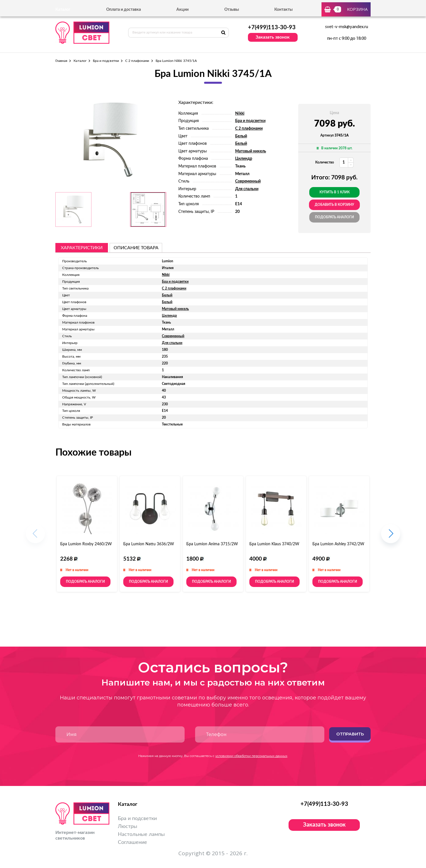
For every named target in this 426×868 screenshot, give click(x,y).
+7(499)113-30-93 (272, 28)
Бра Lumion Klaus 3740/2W (274, 544)
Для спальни (247, 189)
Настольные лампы (141, 835)
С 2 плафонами (137, 61)
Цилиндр (244, 159)
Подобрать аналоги (334, 217)
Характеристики (82, 248)
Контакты (283, 10)
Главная (61, 61)
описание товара (136, 248)
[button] (391, 536)
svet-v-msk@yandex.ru (347, 27)
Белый (241, 136)
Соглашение (132, 842)
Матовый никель (251, 151)
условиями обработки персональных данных (251, 756)
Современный (248, 181)
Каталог (80, 61)
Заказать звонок (273, 37)
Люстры (128, 827)
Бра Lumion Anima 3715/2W (212, 544)
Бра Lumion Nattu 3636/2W (149, 544)
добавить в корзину (334, 205)
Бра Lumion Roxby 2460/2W (86, 544)
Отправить (350, 734)
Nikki (240, 114)
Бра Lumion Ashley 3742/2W (338, 544)
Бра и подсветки (106, 61)
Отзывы (232, 10)
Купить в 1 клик (335, 192)
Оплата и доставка (124, 10)
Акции (182, 10)
